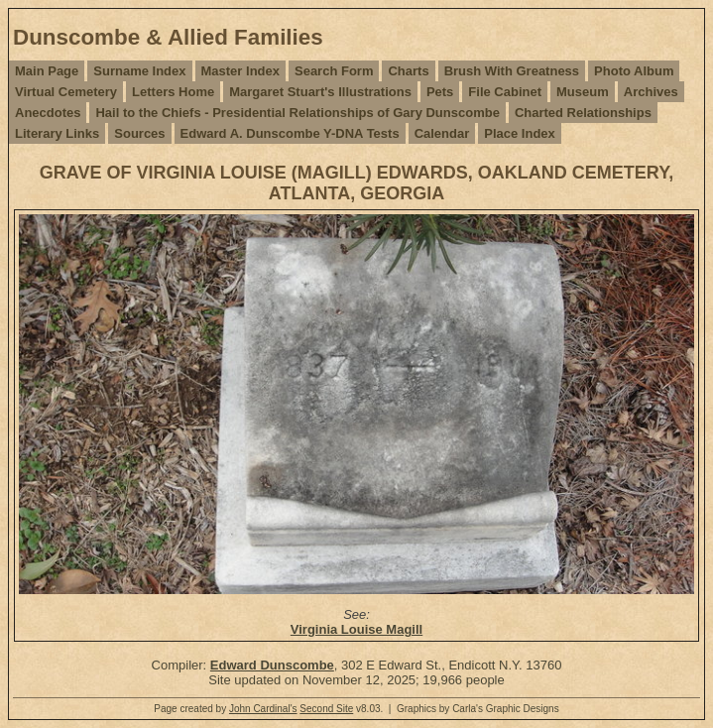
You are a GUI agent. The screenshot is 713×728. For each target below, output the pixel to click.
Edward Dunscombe (272, 665)
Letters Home (173, 92)
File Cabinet (505, 92)
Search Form (334, 71)
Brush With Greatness (512, 71)
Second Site (326, 709)
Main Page (47, 71)
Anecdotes (48, 113)
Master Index (240, 71)
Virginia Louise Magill (356, 629)
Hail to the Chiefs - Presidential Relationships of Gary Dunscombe (297, 113)
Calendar (442, 133)
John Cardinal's (263, 709)
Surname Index (139, 71)
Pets (440, 92)
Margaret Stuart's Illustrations (320, 92)
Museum (583, 92)
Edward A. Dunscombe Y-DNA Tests (290, 133)
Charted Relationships (583, 113)
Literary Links (57, 133)
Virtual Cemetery (66, 92)
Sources (139, 133)
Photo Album (634, 71)
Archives (651, 92)
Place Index (520, 133)
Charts (408, 71)
